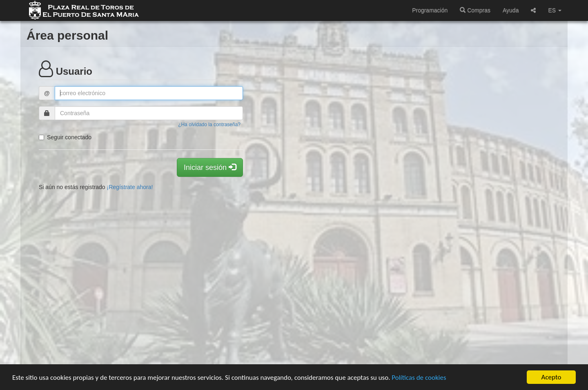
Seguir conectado (65, 137)
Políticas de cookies (419, 378)
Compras (475, 10)
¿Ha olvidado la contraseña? (209, 125)
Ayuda (511, 10)
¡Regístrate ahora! (130, 187)
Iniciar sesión (210, 167)
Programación (430, 10)
